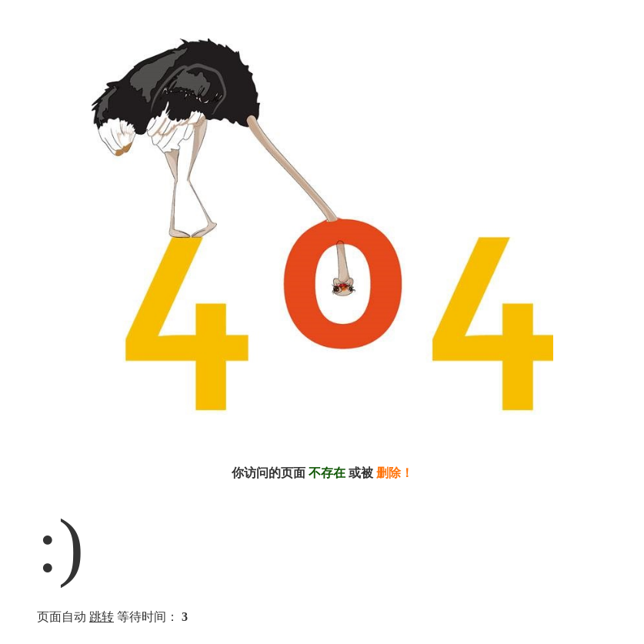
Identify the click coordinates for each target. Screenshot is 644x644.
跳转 (102, 617)
